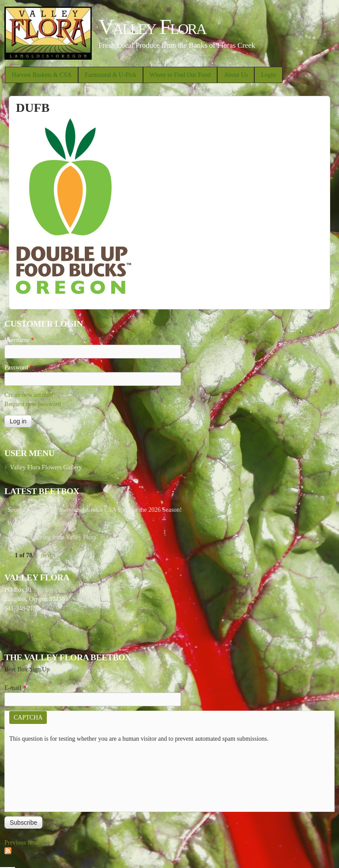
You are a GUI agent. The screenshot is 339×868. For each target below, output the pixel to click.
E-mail (15, 688)
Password (19, 367)
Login (268, 75)
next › (48, 555)
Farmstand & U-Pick (111, 75)
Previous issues (23, 843)
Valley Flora (152, 27)
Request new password (33, 404)
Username (19, 340)
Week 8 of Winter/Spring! (40, 523)
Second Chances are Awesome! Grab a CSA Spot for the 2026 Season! (95, 510)
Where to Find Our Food (180, 75)
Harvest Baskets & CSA (41, 75)
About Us (236, 75)
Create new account (29, 395)
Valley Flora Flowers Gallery (46, 467)
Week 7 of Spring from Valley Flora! (53, 537)
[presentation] (45, 775)
